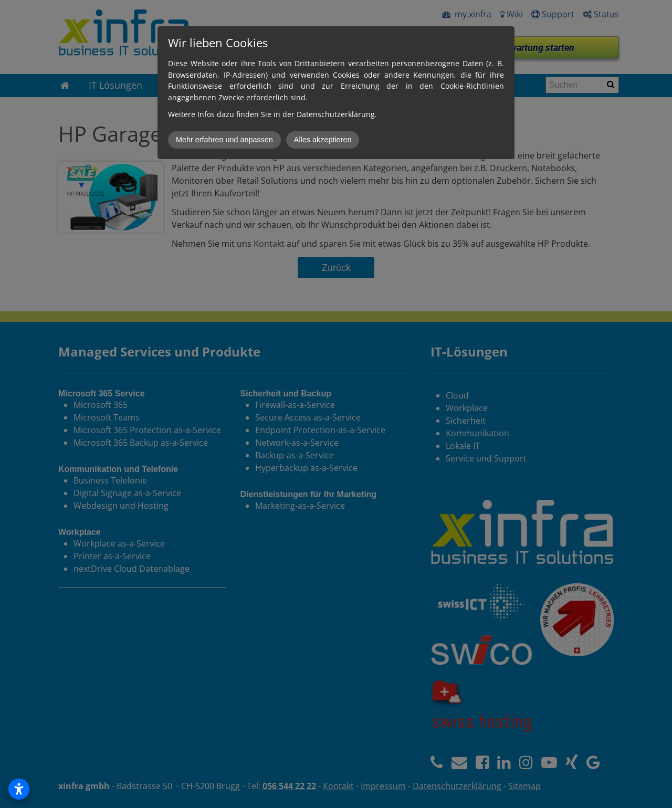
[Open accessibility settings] (19, 789)
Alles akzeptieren (323, 140)
